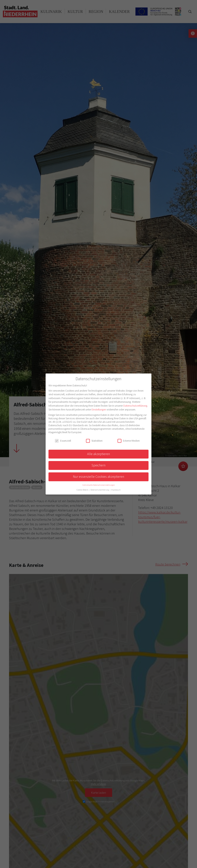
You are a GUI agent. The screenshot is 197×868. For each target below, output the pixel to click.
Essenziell (63, 441)
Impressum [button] (116, 490)
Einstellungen (99, 409)
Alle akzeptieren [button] (98, 454)
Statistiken (94, 441)
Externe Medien (129, 441)
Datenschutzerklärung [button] (100, 490)
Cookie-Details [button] (83, 490)
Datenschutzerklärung (135, 406)
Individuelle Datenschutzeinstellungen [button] (99, 485)
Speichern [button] (98, 465)
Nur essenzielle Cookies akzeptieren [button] (98, 477)
